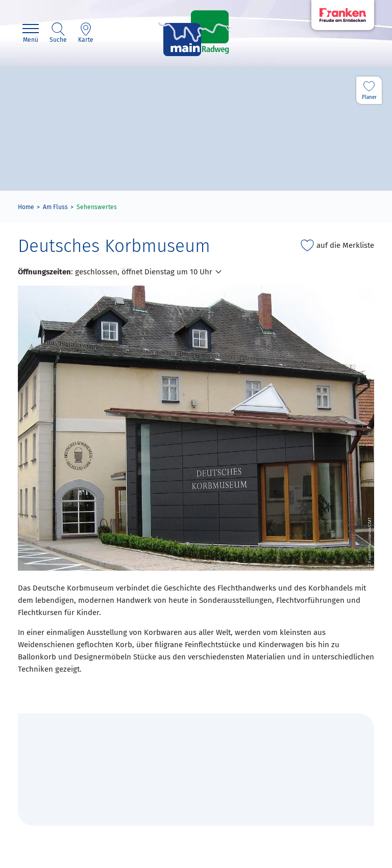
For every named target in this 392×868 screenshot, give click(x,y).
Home (26, 207)
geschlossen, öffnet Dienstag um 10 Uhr (144, 272)
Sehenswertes (97, 207)
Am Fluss (55, 207)
